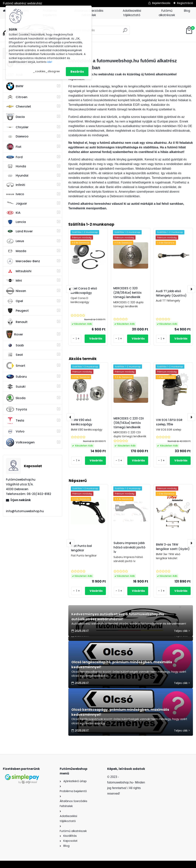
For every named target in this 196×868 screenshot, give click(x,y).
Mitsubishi (19, 271)
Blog (187, 11)
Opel (15, 301)
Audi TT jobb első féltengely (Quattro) (171, 293)
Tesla (15, 421)
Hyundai (17, 175)
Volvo (15, 432)
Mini (14, 281)
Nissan (16, 291)
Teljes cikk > (182, 631)
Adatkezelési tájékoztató (132, 13)
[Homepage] (4, 11)
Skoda (16, 398)
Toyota (17, 409)
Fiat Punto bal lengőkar (81, 548)
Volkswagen (20, 442)
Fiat (14, 147)
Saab (15, 345)
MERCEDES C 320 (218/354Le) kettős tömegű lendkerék (127, 293)
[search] (125, 32)
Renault (17, 322)
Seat (15, 355)
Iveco (15, 194)
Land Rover (19, 231)
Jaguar (17, 203)
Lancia (16, 222)
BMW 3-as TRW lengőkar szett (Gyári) (173, 547)
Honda (16, 166)
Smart (16, 366)
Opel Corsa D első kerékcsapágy (84, 291)
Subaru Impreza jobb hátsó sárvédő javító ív (129, 547)
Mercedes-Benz (23, 261)
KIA (13, 213)
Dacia (15, 117)
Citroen (17, 97)
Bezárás (77, 72)
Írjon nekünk (21, 500)
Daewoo (17, 136)
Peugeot (17, 311)
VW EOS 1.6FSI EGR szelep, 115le (169, 422)
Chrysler (17, 127)
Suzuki (16, 386)
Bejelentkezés (161, 3)
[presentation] (70, 543)
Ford (14, 157)
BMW (15, 86)
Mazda (16, 251)
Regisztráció (185, 3)
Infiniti (16, 185)
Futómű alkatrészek (167, 13)
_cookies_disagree (46, 71)
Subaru (16, 377)
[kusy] (76, 591)
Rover (14, 334)
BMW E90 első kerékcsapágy (82, 422)
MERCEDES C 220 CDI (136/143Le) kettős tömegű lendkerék (129, 423)
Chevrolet (19, 106)
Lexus (15, 241)
